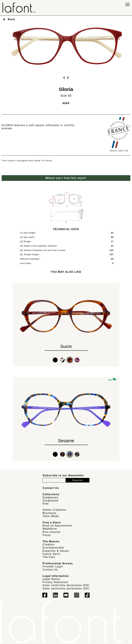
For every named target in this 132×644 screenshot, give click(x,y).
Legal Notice (51, 579)
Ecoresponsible (53, 548)
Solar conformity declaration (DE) (66, 589)
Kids (46, 504)
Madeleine (50, 529)
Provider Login (53, 567)
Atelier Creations (54, 510)
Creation (48, 545)
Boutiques (50, 513)
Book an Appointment (57, 526)
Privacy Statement (55, 582)
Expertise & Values (56, 551)
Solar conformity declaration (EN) (66, 585)
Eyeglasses (50, 497)
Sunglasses (51, 501)
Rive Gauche (51, 532)
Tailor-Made (51, 516)
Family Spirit (51, 554)
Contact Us (50, 570)
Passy (47, 535)
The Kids (49, 557)
